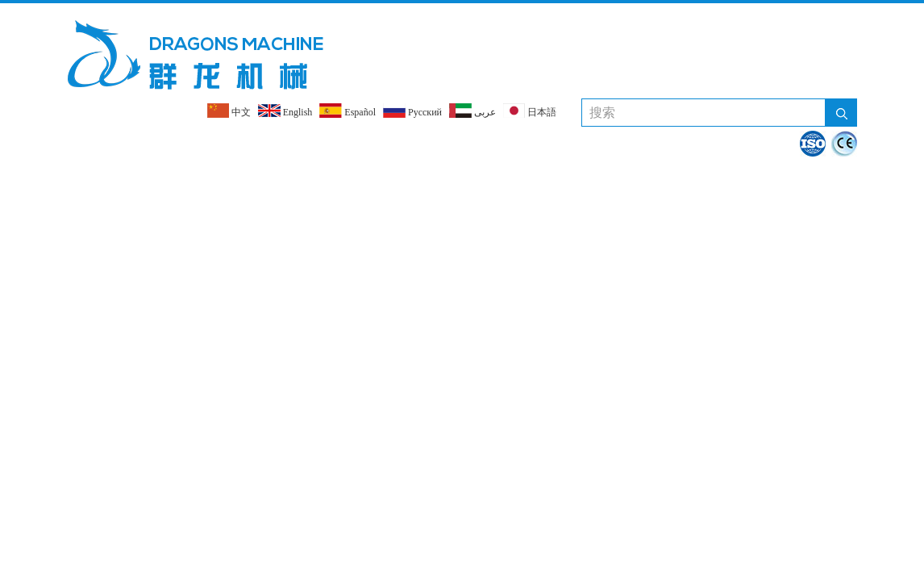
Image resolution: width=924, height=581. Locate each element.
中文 (229, 111)
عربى (472, 111)
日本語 (530, 111)
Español (348, 111)
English (285, 111)
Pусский (412, 111)
